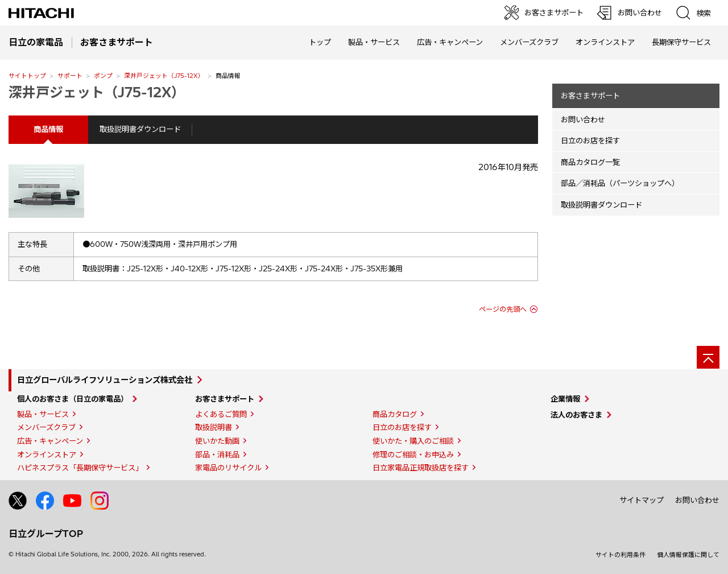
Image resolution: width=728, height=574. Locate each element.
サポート (70, 76)
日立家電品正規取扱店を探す (421, 468)
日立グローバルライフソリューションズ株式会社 (105, 380)
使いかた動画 (217, 441)
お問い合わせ (583, 119)
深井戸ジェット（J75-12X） (164, 76)
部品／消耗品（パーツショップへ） (620, 183)
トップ (320, 42)
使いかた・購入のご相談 (413, 441)
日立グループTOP (46, 534)
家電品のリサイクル (228, 468)
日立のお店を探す (590, 141)
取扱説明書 (214, 427)
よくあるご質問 (221, 414)
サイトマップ (642, 500)
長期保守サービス (681, 42)
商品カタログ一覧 (590, 162)
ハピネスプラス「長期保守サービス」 (80, 468)
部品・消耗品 (217, 455)
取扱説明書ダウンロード (140, 129)
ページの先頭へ (503, 309)
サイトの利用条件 (621, 555)
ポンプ (103, 76)
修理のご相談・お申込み (413, 455)
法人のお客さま (576, 415)
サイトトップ (27, 76)
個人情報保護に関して (688, 555)
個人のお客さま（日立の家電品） (73, 399)
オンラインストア (605, 42)
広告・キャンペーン (50, 441)
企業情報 (565, 399)
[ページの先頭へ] (708, 357)
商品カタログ (395, 414)
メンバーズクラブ (529, 42)
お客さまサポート (590, 96)
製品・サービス (43, 414)
